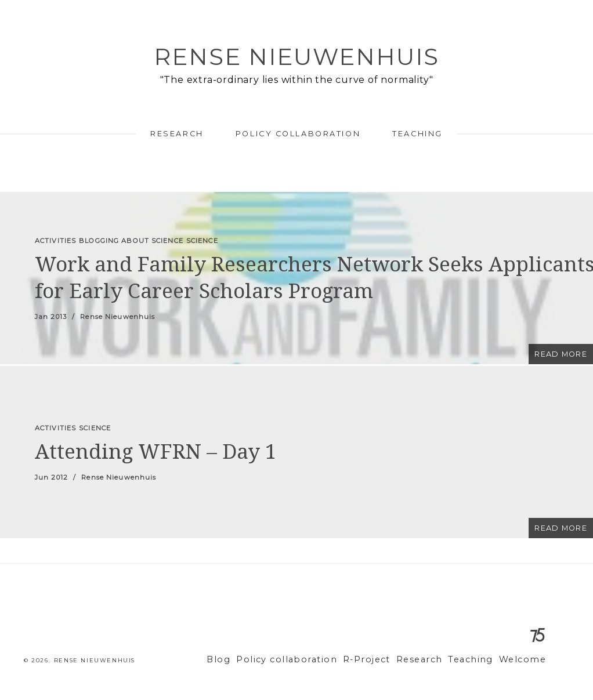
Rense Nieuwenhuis (296, 57)
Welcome (525, 660)
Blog (250, 660)
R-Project (383, 660)
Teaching (417, 134)
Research (177, 134)
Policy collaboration (298, 134)
